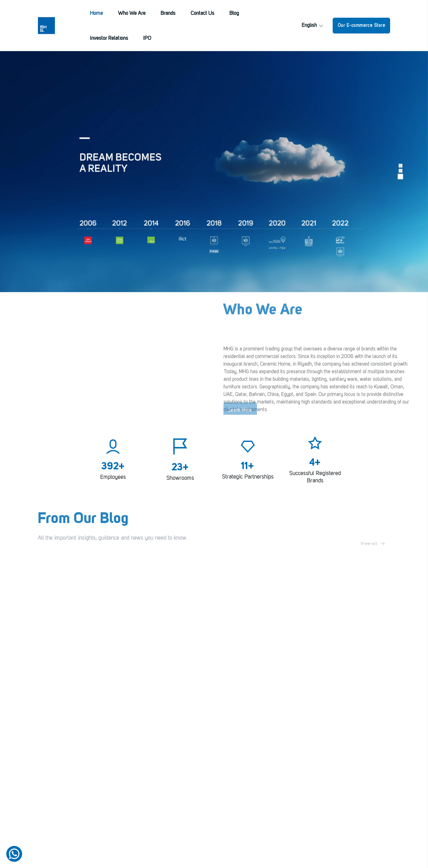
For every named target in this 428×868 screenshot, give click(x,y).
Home (96, 13)
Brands (168, 13)
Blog (234, 13)
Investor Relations (109, 38)
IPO (147, 38)
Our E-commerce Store (361, 26)
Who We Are (132, 13)
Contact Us (202, 13)
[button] (401, 166)
